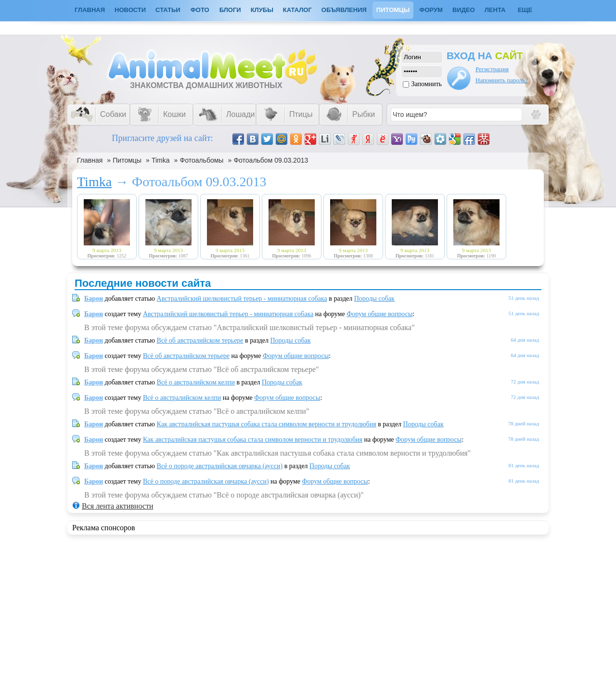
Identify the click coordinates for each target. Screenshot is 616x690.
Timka (161, 160)
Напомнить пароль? (502, 80)
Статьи (168, 10)
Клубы (262, 10)
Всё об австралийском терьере (200, 340)
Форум (431, 10)
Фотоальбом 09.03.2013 (271, 160)
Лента (495, 10)
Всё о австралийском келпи (196, 382)
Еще (525, 10)
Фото (200, 10)
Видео (464, 10)
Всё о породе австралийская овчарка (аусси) (220, 466)
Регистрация (492, 69)
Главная (90, 160)
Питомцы (393, 10)
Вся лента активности (117, 506)
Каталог (297, 10)
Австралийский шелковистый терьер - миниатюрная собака (242, 299)
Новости (130, 10)
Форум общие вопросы (379, 314)
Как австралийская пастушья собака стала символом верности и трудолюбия (267, 424)
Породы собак (374, 299)
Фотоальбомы (202, 160)
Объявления (344, 10)
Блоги (230, 10)
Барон (94, 299)
